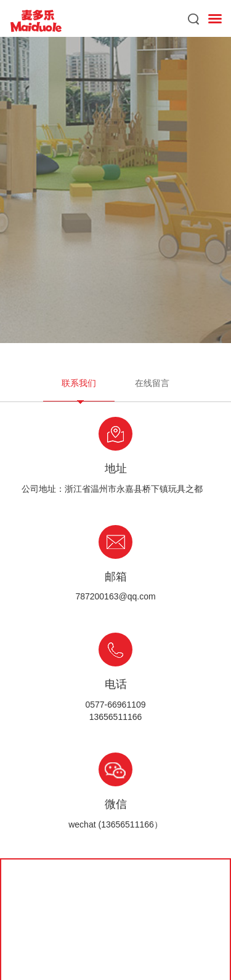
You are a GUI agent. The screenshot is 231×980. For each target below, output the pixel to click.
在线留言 (152, 383)
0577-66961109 (115, 705)
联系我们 (79, 383)
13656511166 (116, 717)
